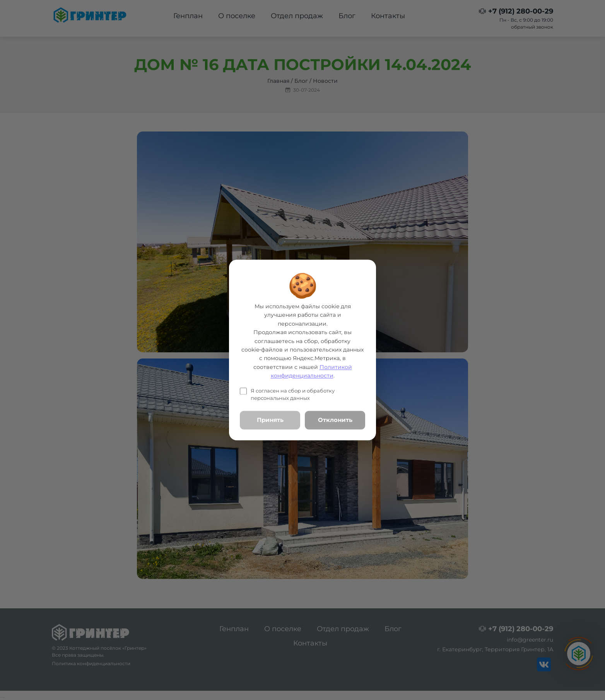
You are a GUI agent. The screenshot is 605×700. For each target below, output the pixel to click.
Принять (270, 420)
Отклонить (335, 420)
